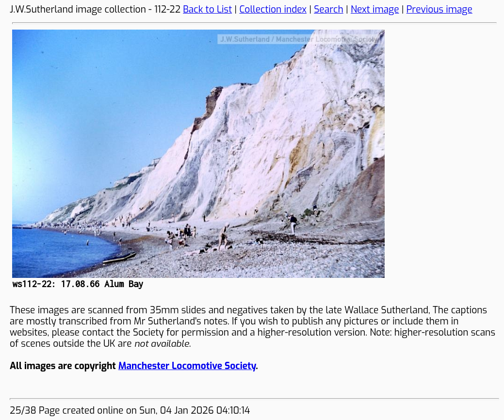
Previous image (439, 9)
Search (329, 9)
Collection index (273, 9)
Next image (375, 9)
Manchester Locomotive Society (187, 366)
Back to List (207, 9)
